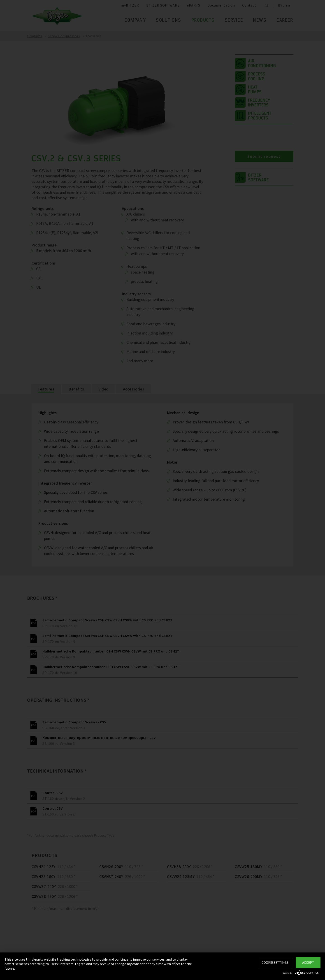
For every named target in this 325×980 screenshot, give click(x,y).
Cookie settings (275, 963)
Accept (308, 963)
